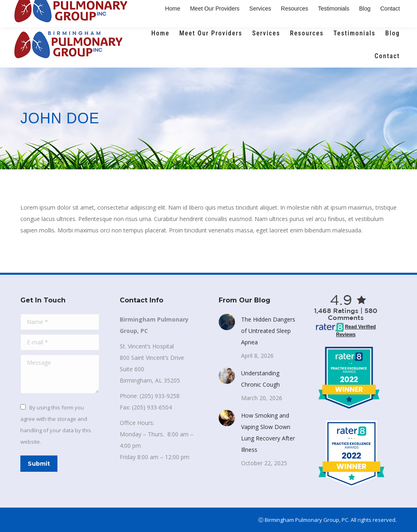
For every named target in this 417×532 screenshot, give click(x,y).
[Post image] (227, 322)
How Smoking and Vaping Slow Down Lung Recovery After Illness (268, 432)
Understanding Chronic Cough (260, 379)
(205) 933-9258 (52, 11)
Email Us (110, 11)
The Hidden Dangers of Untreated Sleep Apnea (268, 331)
